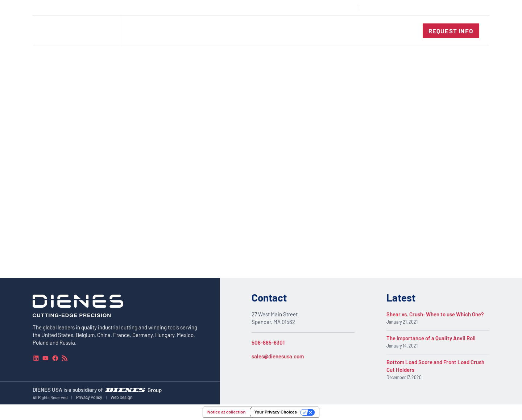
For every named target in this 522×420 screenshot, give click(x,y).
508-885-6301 (268, 342)
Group (155, 390)
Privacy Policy (89, 397)
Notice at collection (226, 412)
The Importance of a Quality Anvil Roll (431, 338)
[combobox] (463, 8)
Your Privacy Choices (275, 412)
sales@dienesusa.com (278, 356)
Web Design (122, 397)
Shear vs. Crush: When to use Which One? (435, 314)
